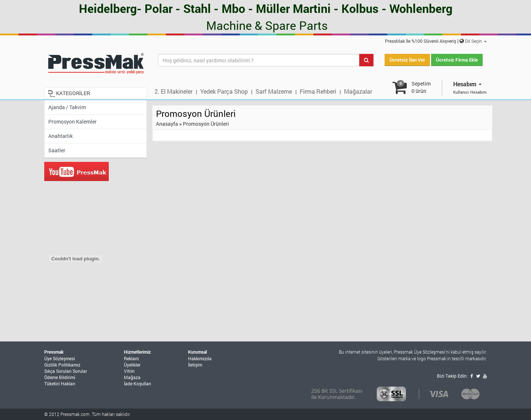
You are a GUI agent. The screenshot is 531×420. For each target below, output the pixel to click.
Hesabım (467, 84)
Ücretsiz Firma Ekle (457, 60)
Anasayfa (167, 124)
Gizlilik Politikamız (62, 365)
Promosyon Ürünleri (206, 124)
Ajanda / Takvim (67, 107)
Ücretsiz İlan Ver (407, 60)
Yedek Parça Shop (224, 91)
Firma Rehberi (318, 91)
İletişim (195, 365)
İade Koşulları (138, 383)
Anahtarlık (60, 136)
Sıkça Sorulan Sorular (66, 371)
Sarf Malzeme (274, 91)
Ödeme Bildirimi (60, 377)
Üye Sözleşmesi (60, 358)
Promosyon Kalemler (72, 122)
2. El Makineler (173, 91)
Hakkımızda (200, 358)
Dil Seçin (476, 41)
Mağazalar (358, 91)
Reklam (131, 358)
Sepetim (421, 87)
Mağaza (132, 377)
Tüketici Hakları (60, 383)
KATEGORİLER (73, 93)
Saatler (57, 150)
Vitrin (129, 371)
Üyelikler (132, 365)
